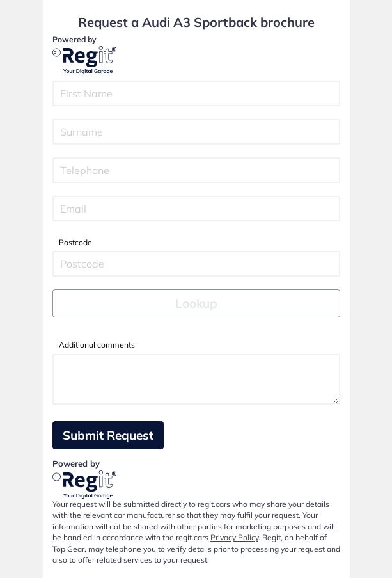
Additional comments (97, 345)
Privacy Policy (234, 537)
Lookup (196, 303)
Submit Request (108, 435)
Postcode (75, 242)
